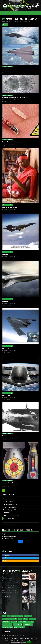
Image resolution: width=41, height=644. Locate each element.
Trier (5, 25)
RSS (5, 561)
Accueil (4, 635)
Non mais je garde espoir (10, 537)
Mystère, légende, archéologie (11, 507)
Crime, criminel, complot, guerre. (11, 515)
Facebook (6, 555)
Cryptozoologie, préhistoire (10, 510)
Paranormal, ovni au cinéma (10, 524)
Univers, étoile (7, 513)
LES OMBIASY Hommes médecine (10, 207)
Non (5, 535)
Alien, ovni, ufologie (8, 502)
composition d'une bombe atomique (10, 483)
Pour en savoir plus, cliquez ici (18, 642)
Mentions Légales (11, 635)
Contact (22, 635)
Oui (5, 533)
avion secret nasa (6, 254)
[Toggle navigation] (3, 13)
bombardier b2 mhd (7, 395)
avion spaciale (5, 301)
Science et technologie (9, 518)
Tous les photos (7, 499)
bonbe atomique (6, 436)
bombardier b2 (6, 348)
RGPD (18, 635)
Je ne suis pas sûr (8, 538)
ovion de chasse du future (8, 69)
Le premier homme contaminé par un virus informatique (15, 142)
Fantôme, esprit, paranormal (10, 504)
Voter (21, 542)
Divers (5, 521)
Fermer (29, 642)
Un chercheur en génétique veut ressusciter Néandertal (15, 98)
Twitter (6, 558)
